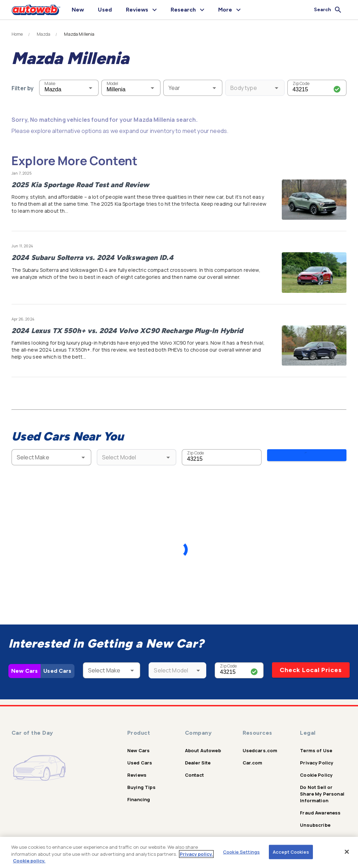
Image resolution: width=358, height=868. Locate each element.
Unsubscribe (315, 820)
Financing (139, 794)
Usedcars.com (260, 745)
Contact (194, 770)
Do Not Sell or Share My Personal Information (322, 789)
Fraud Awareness (320, 807)
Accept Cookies (291, 852)
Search (307, 457)
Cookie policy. (29, 861)
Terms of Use (316, 745)
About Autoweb (203, 745)
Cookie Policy (316, 770)
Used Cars (57, 666)
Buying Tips (141, 782)
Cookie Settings (241, 852)
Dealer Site (198, 757)
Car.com (253, 757)
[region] (179, 852)
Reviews (137, 770)
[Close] (347, 852)
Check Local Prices (311, 665)
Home (17, 34)
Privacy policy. (196, 854)
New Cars (24, 666)
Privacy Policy (317, 757)
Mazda (44, 34)
